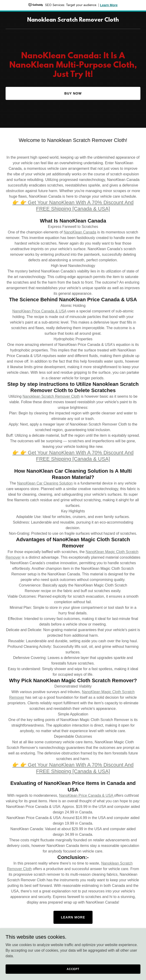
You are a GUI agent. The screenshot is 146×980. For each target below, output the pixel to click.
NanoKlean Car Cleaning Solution (45, 483)
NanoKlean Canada (80, 232)
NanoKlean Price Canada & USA (39, 311)
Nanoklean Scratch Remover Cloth (51, 396)
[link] (73, 20)
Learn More (73, 917)
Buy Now (73, 93)
